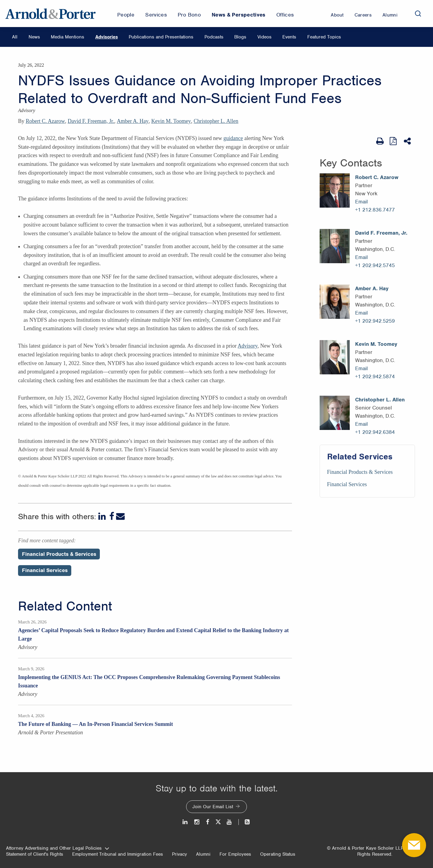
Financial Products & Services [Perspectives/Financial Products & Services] (59, 554)
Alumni (203, 854)
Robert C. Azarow (45, 121)
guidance (233, 138)
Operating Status (278, 854)
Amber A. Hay (133, 121)
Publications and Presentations (161, 37)
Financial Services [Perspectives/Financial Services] (45, 570)
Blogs (240, 37)
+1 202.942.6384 (375, 432)
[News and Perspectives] (245, 822)
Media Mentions (68, 37)
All (15, 37)
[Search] (418, 14)
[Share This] (408, 141)
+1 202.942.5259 (375, 321)
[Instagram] (197, 822)
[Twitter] (218, 822)
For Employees (235, 854)
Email (361, 202)
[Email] (120, 516)
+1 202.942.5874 (375, 376)
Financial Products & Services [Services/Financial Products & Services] (360, 472)
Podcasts (214, 37)
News (34, 37)
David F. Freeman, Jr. (91, 121)
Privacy (180, 854)
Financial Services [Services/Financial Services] (347, 484)
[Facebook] (112, 516)
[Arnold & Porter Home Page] (51, 14)
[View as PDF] (394, 141)
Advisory (247, 346)
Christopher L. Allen (216, 121)
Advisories (107, 37)
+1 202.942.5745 (375, 265)
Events (289, 37)
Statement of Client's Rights (35, 854)
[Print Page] (380, 141)
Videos (264, 37)
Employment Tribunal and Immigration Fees (118, 854)
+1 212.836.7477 (375, 210)
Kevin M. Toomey (171, 121)
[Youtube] (230, 822)
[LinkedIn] (103, 516)
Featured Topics (324, 37)
